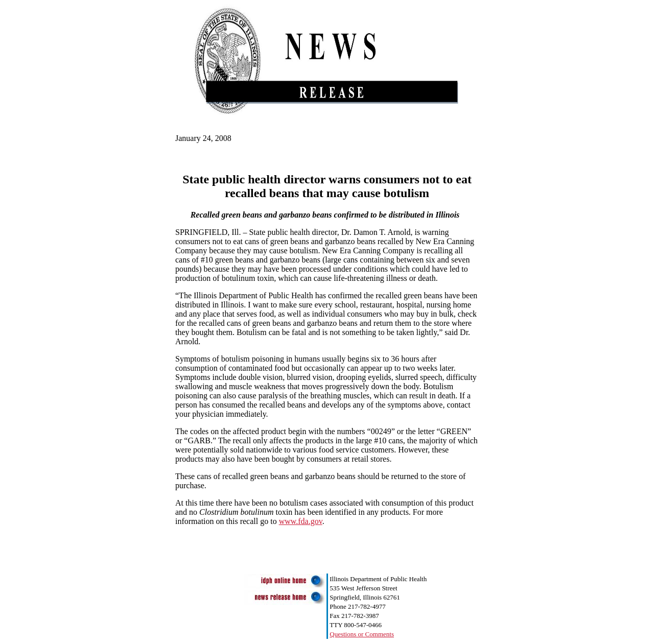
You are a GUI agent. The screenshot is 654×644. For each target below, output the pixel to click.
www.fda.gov (301, 521)
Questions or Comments (362, 634)
